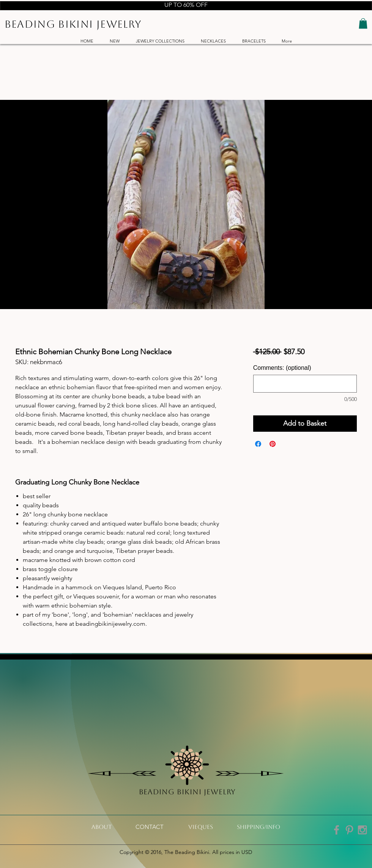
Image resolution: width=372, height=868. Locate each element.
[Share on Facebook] (258, 444)
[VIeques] (201, 827)
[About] (102, 827)
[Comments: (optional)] (305, 384)
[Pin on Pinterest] (273, 444)
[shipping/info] (259, 827)
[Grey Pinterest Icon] (349, 830)
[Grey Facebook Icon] (337, 830)
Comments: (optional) (282, 368)
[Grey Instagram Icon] (362, 830)
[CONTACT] (150, 827)
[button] (363, 23)
